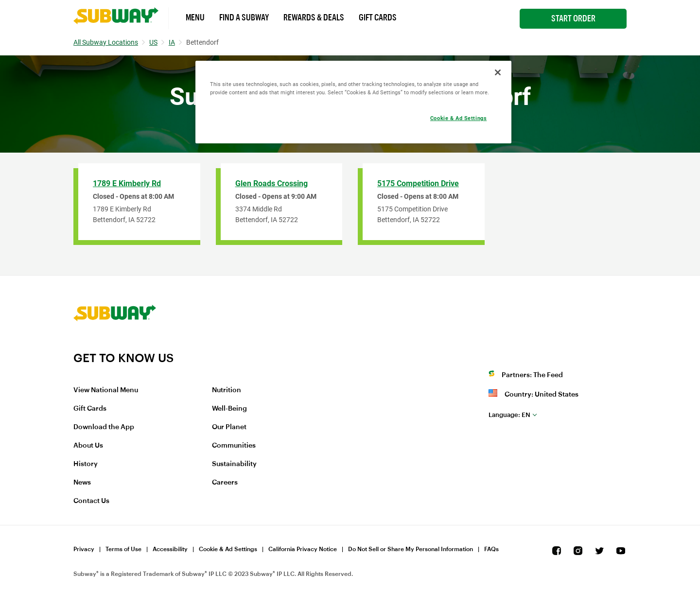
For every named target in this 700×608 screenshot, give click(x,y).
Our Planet (229, 427)
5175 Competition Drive (418, 183)
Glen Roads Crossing (271, 183)
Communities (234, 446)
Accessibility (170, 549)
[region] (353, 102)
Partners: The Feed (532, 375)
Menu (195, 17)
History (86, 464)
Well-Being (229, 409)
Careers (225, 483)
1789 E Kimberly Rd (127, 183)
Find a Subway (244, 17)
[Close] (498, 72)
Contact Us (91, 501)
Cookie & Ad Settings (228, 549)
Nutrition (227, 390)
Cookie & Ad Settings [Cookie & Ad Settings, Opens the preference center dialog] (458, 118)
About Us (88, 446)
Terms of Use (123, 549)
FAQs (491, 549)
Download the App (104, 427)
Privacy (84, 549)
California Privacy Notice (303, 549)
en (509, 415)
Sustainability (234, 464)
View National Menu (106, 390)
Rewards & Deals (314, 17)
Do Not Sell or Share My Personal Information (411, 549)
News (82, 483)
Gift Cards (378, 17)
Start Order (573, 18)
